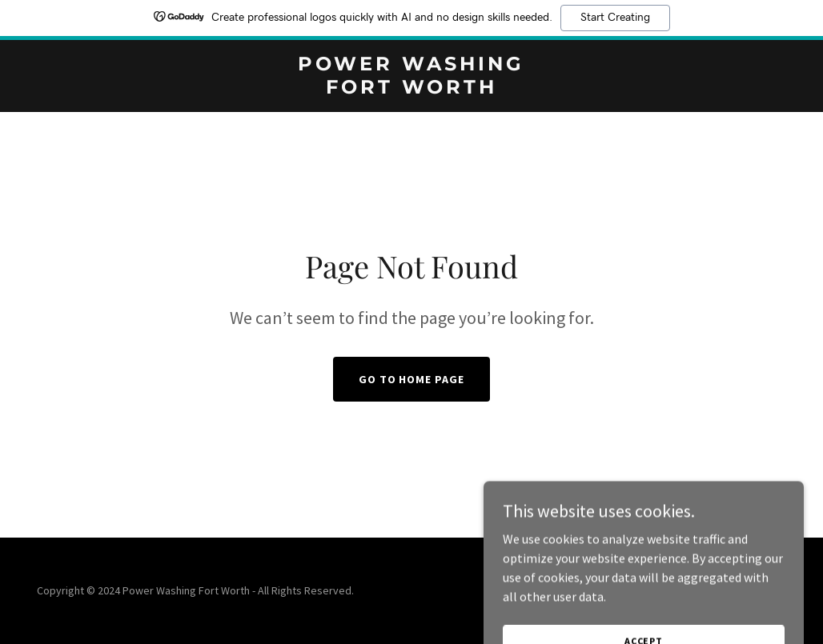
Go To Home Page (412, 379)
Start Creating (615, 18)
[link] (412, 89)
